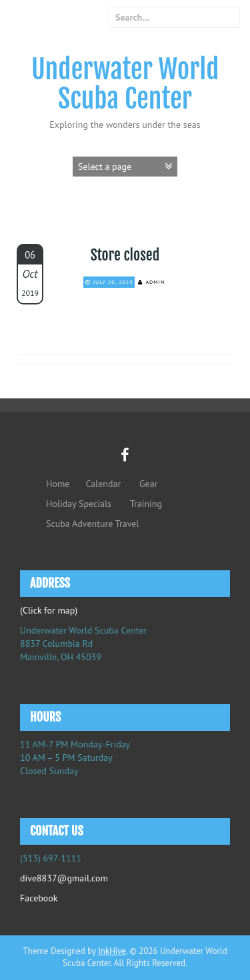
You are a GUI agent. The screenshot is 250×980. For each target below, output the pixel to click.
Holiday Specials (79, 504)
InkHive (112, 951)
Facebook (39, 898)
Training (146, 504)
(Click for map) (49, 610)
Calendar (103, 484)
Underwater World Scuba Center (125, 84)
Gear (148, 484)
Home (58, 484)
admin (155, 282)
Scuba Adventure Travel (92, 524)
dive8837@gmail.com (64, 878)
